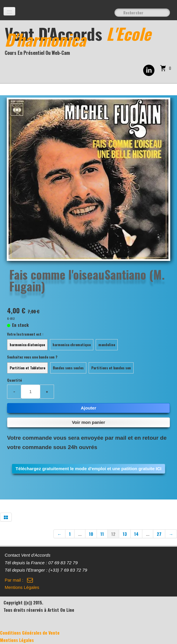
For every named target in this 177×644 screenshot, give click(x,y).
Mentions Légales (22, 587)
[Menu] (9, 11)
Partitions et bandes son (111, 368)
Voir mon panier (88, 422)
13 (125, 534)
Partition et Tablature (27, 368)
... (80, 534)
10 (91, 534)
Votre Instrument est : (25, 334)
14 (136, 534)
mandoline (107, 345)
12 (113, 534)
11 (102, 534)
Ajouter (88, 408)
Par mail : (19, 580)
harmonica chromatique (72, 345)
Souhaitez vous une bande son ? (32, 357)
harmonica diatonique (27, 345)
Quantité (14, 380)
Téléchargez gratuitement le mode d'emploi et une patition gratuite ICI (88, 469)
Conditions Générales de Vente (30, 633)
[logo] (91, 41)
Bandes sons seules (68, 368)
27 (159, 534)
